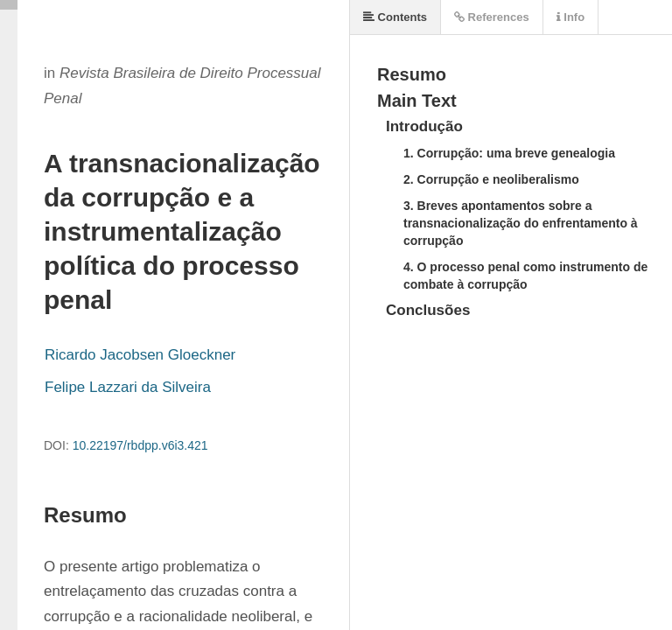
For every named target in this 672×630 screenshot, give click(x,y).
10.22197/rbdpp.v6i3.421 (140, 445)
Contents (395, 17)
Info (570, 17)
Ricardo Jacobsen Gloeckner (140, 355)
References (492, 17)
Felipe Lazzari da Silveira (128, 387)
